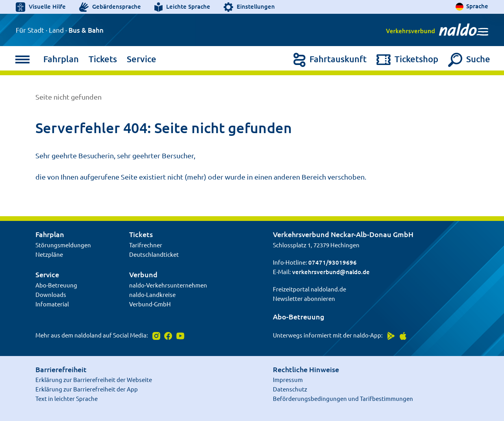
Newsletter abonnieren (304, 298)
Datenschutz (290, 389)
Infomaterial (52, 304)
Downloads (51, 294)
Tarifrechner (146, 245)
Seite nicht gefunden (69, 97)
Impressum (288, 379)
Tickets (103, 59)
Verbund (143, 274)
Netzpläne (49, 254)
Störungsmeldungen (63, 245)
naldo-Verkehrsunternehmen (168, 285)
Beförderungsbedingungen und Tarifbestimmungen (343, 398)
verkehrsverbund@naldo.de (331, 272)
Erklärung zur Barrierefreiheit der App (87, 389)
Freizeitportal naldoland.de (309, 289)
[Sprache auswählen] (472, 6)
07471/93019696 (333, 262)
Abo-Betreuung (56, 285)
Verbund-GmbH (150, 304)
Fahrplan (61, 59)
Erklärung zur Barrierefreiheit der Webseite (94, 379)
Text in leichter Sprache (67, 398)
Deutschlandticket (154, 254)
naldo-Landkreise (152, 294)
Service (142, 59)
